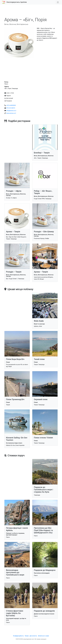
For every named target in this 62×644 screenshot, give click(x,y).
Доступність (33, 636)
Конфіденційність (18, 636)
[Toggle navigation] (58, 2)
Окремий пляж (41, 399)
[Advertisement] (31, 12)
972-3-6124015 (11, 108)
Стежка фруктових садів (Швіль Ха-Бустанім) (15, 613)
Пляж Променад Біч (15, 399)
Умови (27, 636)
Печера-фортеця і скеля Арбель (17, 529)
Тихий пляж (39, 359)
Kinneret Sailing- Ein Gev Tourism (17, 439)
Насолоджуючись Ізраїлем (17, 2)
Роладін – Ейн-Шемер (44, 232)
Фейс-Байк (39, 321)
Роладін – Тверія (14, 272)
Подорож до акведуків (44, 611)
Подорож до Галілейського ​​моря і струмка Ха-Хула (43, 490)
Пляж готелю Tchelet (43, 438)
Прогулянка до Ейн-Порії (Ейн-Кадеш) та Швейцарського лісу (43, 530)
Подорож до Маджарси (45, 570)
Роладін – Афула (14, 191)
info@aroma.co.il (11, 111)
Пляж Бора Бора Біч (15, 359)
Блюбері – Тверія (42, 153)
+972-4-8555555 (11, 105)
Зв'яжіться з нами (43, 636)
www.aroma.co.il (11, 113)
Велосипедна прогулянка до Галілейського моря (15, 573)
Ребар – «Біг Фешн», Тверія (43, 192)
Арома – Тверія (13, 232)
